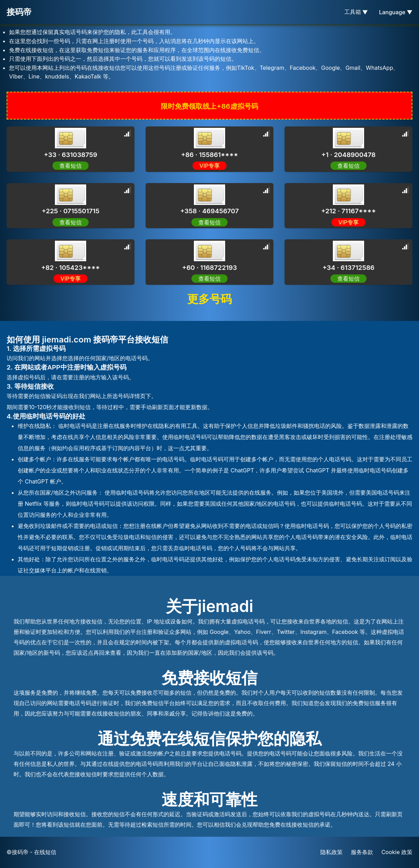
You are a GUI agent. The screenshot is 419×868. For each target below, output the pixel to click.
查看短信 (209, 222)
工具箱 (356, 12)
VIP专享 (209, 166)
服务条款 (362, 852)
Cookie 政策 (397, 852)
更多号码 (209, 299)
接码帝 (19, 12)
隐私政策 (331, 852)
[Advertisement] (56, 156)
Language (396, 12)
